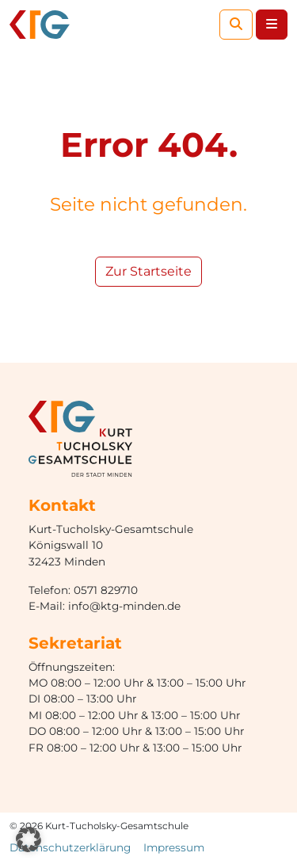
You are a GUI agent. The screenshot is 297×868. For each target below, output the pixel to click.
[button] (29, 839)
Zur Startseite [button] (148, 271)
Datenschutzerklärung (70, 847)
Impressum (174, 847)
